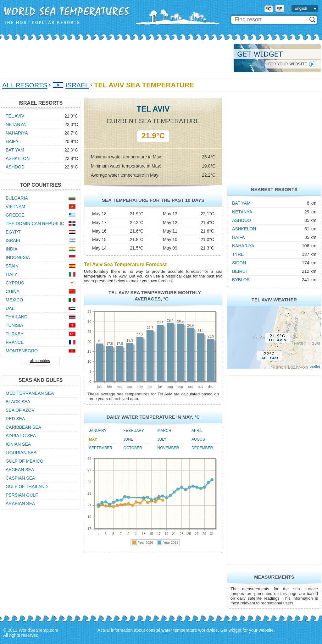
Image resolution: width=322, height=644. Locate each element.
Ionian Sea (18, 444)
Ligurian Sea (21, 453)
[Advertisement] (115, 58)
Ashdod (241, 220)
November (168, 448)
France (15, 342)
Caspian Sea (20, 478)
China (13, 291)
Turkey (15, 334)
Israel (77, 85)
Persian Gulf (22, 495)
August (199, 439)
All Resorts (25, 85)
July (162, 439)
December (202, 448)
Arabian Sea (20, 504)
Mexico (14, 300)
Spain (12, 266)
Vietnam (15, 206)
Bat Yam (241, 203)
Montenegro (22, 351)
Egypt (13, 232)
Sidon (239, 263)
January (98, 431)
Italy (11, 274)
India (11, 249)
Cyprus (15, 283)
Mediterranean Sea (30, 393)
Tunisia (14, 325)
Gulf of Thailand (27, 487)
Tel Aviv (15, 116)
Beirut (240, 271)
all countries (40, 361)
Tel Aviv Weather (274, 300)
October (133, 448)
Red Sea (15, 419)
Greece (15, 215)
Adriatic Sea (21, 436)
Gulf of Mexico (25, 461)
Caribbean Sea (23, 427)
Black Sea (18, 402)
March (164, 431)
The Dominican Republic (35, 223)
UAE (10, 308)
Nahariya (243, 246)
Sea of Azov (20, 410)
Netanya (242, 212)
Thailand (17, 317)
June (128, 439)
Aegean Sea (20, 470)
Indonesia (18, 257)
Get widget (231, 630)
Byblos (241, 280)
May (93, 439)
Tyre (238, 254)
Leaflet (315, 366)
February (134, 431)
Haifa (238, 237)
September (101, 448)
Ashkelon (244, 229)
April (197, 431)
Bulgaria (17, 198)
